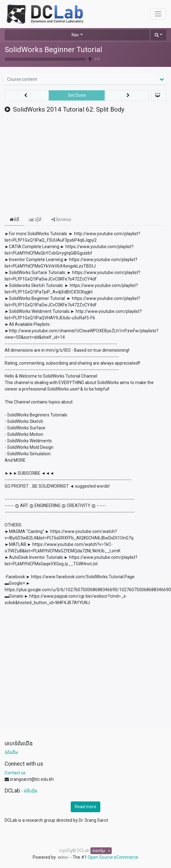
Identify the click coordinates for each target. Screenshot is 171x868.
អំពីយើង (31, 791)
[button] (158, 35)
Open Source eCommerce (113, 857)
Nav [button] (75, 35)
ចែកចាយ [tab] (61, 219)
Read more (85, 807)
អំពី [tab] (14, 219)
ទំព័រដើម (11, 752)
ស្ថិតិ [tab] (35, 219)
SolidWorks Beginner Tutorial (53, 50)
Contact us (15, 773)
